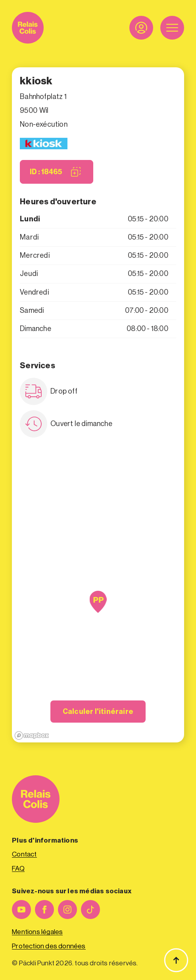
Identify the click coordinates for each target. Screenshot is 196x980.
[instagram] (67, 910)
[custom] (90, 910)
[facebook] (44, 910)
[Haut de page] (176, 960)
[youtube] (21, 910)
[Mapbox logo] (32, 735)
